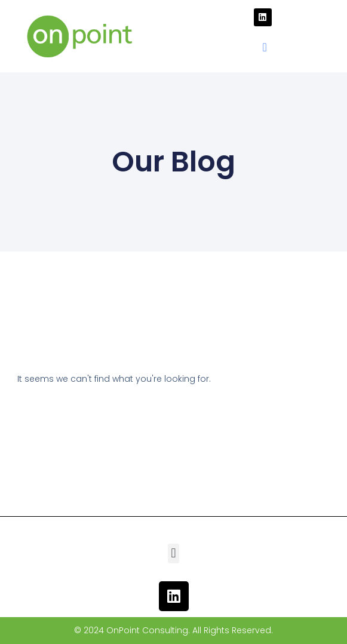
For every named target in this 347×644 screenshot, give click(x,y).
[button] (264, 47)
